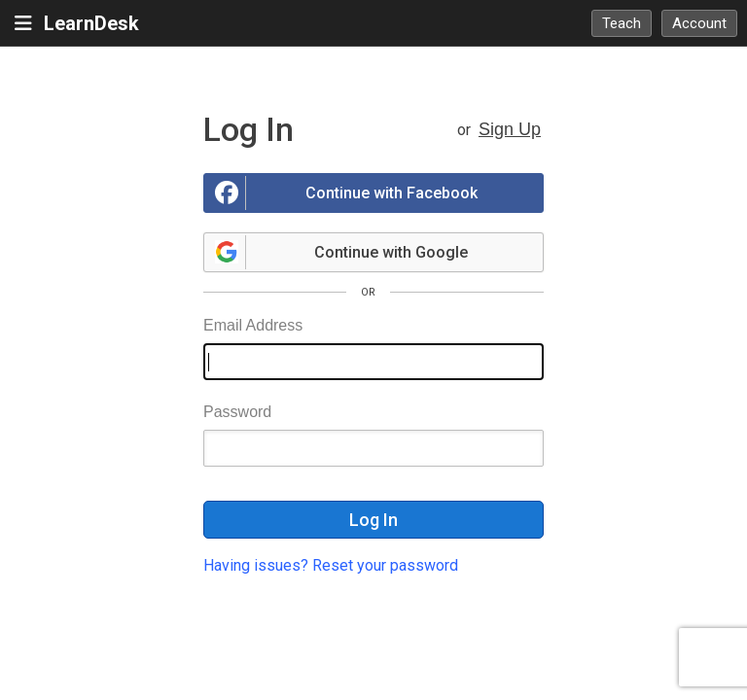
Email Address (253, 325)
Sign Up (510, 129)
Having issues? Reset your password (331, 565)
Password (237, 412)
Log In (373, 520)
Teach (622, 23)
